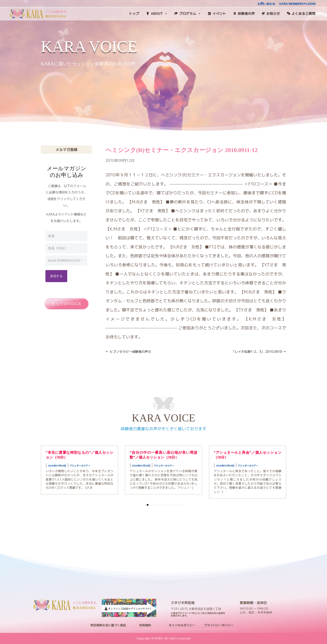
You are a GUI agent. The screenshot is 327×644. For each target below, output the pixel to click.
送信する (56, 276)
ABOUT (159, 14)
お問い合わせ (266, 4)
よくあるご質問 (303, 14)
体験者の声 (246, 14)
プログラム (190, 14)
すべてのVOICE (67, 304)
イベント (219, 14)
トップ (134, 14)
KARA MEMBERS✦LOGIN (297, 4)
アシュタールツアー (80, 466)
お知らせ (273, 14)
